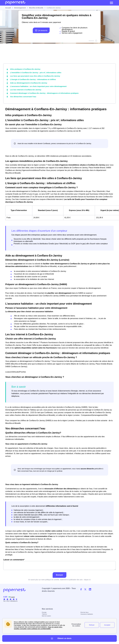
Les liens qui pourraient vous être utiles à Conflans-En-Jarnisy (33, 76)
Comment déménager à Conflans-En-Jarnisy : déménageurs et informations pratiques (42, 92)
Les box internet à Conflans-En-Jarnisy (25, 89)
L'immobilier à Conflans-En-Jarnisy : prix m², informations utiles (34, 72)
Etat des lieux (84, 611)
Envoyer (59, 573)
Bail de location (46, 614)
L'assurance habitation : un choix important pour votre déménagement (36, 85)
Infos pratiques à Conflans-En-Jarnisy (24, 69)
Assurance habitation (87, 613)
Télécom (44, 613)
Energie (44, 611)
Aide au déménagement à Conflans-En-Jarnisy (27, 82)
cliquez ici (87, 578)
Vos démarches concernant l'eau (22, 95)
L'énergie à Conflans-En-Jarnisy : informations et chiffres (31, 79)
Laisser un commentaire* (59, 563)
